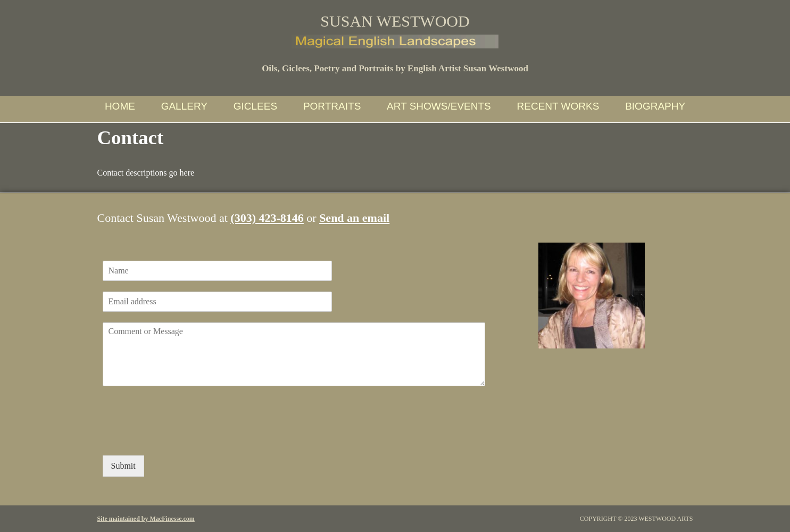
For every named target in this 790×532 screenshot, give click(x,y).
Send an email (354, 218)
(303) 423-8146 (267, 218)
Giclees (255, 106)
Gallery (184, 106)
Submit (123, 466)
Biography (655, 106)
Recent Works (558, 106)
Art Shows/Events (439, 106)
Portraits (332, 106)
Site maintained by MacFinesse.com (146, 519)
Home (120, 106)
